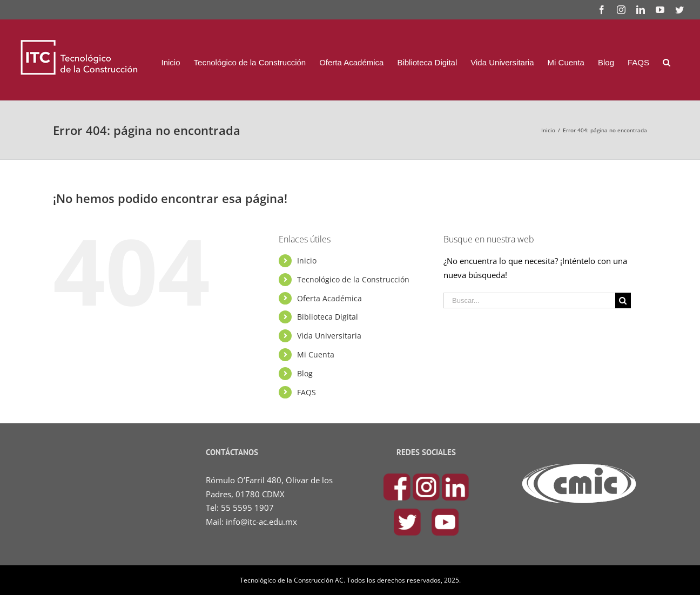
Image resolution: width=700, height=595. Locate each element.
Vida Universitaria (329, 335)
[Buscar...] (529, 300)
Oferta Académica (329, 298)
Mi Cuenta (316, 354)
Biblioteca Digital (328, 316)
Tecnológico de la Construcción (353, 279)
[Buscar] (667, 62)
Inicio (307, 260)
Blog (305, 373)
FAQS (307, 392)
